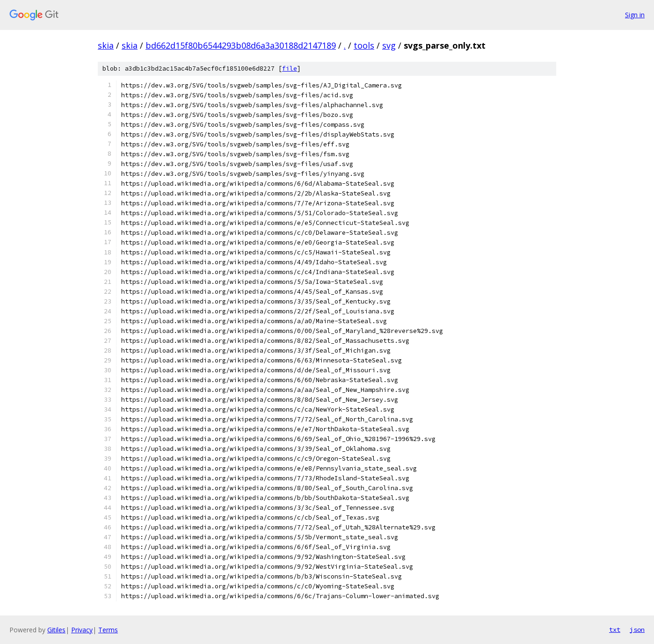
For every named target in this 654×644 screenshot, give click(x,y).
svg (389, 45)
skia (106, 45)
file (290, 69)
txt (615, 630)
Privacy (82, 630)
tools (364, 45)
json (637, 630)
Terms (108, 630)
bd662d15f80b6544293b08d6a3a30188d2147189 (241, 45)
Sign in (635, 15)
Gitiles (56, 630)
